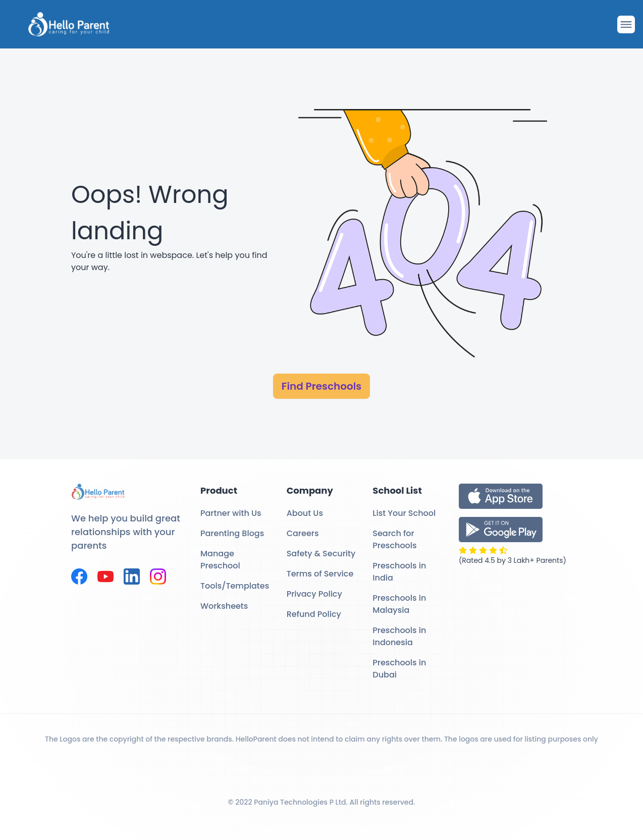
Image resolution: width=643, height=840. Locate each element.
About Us (305, 513)
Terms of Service (320, 574)
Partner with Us (231, 513)
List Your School (404, 513)
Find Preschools (321, 386)
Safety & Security (321, 554)
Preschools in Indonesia (399, 636)
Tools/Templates (235, 586)
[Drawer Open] (626, 24)
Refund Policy (314, 614)
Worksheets (224, 606)
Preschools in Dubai (399, 669)
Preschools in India (399, 572)
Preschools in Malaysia (399, 604)
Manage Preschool (220, 560)
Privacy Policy (314, 594)
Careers (303, 533)
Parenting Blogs (232, 533)
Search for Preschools (394, 539)
